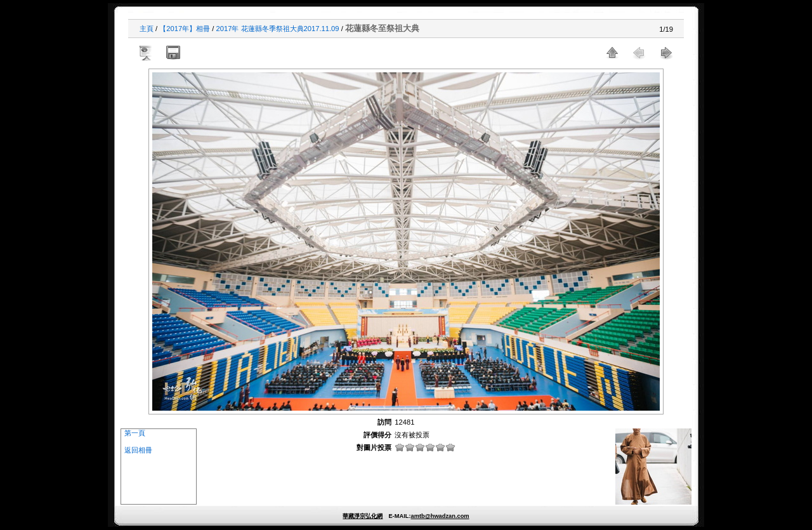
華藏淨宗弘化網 (363, 516)
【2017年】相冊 (185, 29)
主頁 (147, 29)
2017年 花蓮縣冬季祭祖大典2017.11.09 (278, 29)
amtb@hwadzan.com (440, 516)
